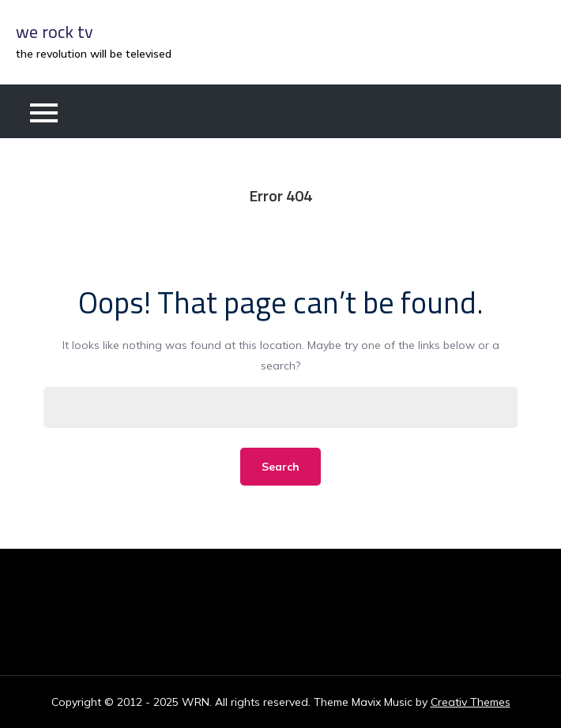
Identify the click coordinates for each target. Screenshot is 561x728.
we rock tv (55, 32)
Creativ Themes (471, 702)
